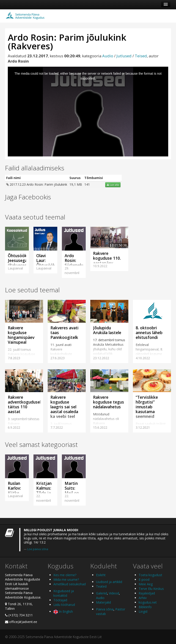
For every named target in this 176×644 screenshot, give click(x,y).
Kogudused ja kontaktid (64, 593)
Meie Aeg (146, 584)
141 (87, 184)
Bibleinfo (145, 607)
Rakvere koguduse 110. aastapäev (107, 258)
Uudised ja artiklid (109, 582)
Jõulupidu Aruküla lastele (107, 330)
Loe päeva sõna (38, 549)
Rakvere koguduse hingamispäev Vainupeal (21, 335)
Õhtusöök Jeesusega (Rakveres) (18, 260)
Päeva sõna (105, 609)
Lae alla (113, 185)
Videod (114, 593)
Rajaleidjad (147, 593)
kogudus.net (148, 602)
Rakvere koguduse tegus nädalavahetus (109, 402)
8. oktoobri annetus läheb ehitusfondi (149, 333)
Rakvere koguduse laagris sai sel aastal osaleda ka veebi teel (64, 407)
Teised (141, 56)
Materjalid (103, 602)
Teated (101, 586)
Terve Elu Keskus (151, 589)
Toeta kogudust (150, 575)
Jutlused (124, 56)
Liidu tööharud (64, 605)
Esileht (101, 575)
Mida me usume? (66, 579)
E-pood (144, 579)
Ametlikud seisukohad (70, 584)
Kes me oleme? (65, 575)
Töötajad (60, 600)
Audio (108, 56)
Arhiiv (143, 598)
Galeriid (102, 593)
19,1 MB (76, 184)
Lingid (143, 611)
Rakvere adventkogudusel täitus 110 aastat (24, 404)
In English (63, 611)
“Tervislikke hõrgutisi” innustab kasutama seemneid (147, 407)
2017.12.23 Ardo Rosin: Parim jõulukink (37, 184)
